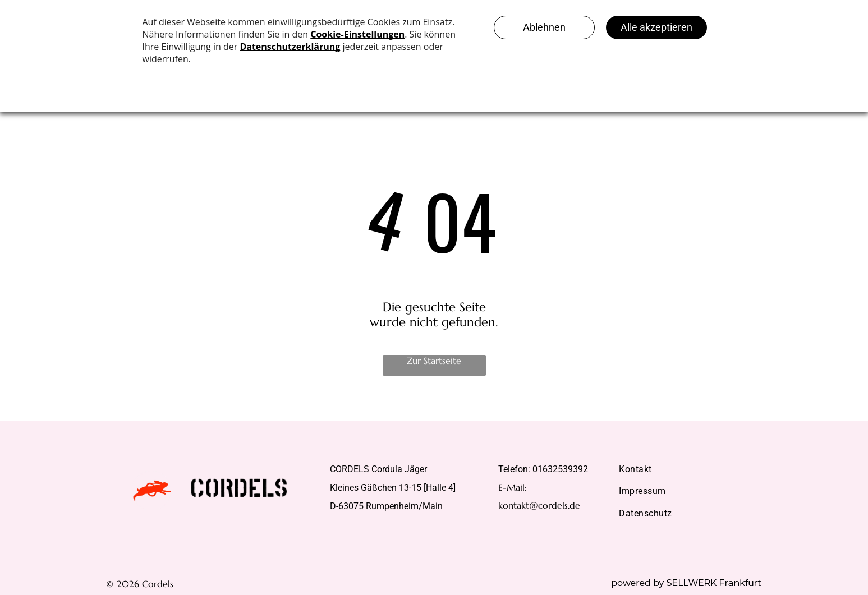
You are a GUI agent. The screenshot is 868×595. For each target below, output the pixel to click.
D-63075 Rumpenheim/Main (386, 506)
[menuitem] (686, 469)
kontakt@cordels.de (539, 505)
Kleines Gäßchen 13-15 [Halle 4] (393, 488)
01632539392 (560, 469)
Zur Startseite (434, 361)
